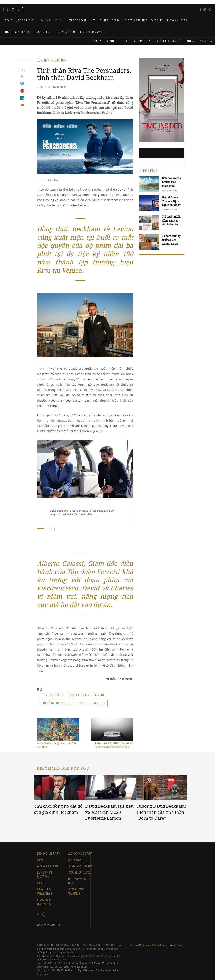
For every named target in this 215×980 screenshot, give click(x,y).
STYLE (9, 20)
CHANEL (111, 41)
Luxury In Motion (50, 20)
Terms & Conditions (156, 945)
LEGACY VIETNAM (177, 20)
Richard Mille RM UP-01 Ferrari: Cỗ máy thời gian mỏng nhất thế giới (112, 733)
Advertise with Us (48, 925)
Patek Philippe (142, 41)
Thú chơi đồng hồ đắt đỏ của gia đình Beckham (58, 809)
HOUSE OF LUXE (43, 32)
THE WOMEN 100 (66, 32)
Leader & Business (136, 20)
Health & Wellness (17, 32)
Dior (124, 41)
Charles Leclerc (53, 695)
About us (206, 41)
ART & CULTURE (26, 20)
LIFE (93, 20)
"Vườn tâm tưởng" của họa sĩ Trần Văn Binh (58, 733)
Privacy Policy (176, 945)
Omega (191, 41)
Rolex (98, 41)
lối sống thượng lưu (57, 703)
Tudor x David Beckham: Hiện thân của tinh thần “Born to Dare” (161, 812)
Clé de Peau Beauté (169, 41)
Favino (100, 695)
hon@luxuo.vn (79, 967)
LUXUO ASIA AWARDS (93, 32)
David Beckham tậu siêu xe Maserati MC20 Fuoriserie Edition (109, 812)
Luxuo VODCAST (76, 20)
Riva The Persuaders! (91, 703)
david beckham (80, 695)
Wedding (157, 20)
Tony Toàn (42, 974)
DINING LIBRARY (110, 20)
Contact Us (136, 945)
